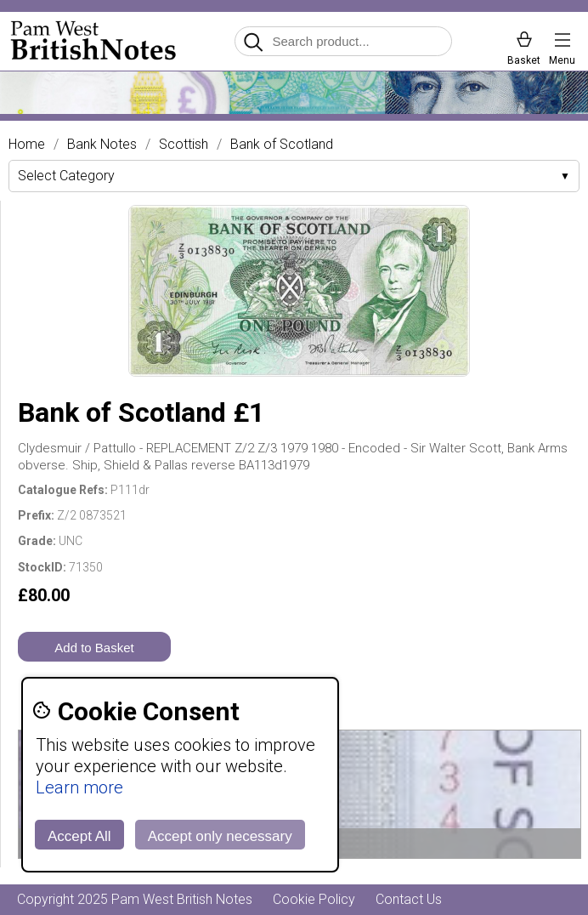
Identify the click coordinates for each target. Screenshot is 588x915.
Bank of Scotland (282, 145)
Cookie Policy (314, 899)
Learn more (79, 787)
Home (27, 145)
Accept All (79, 836)
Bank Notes (102, 145)
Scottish (184, 145)
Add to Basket (94, 648)
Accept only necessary (220, 836)
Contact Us (409, 899)
